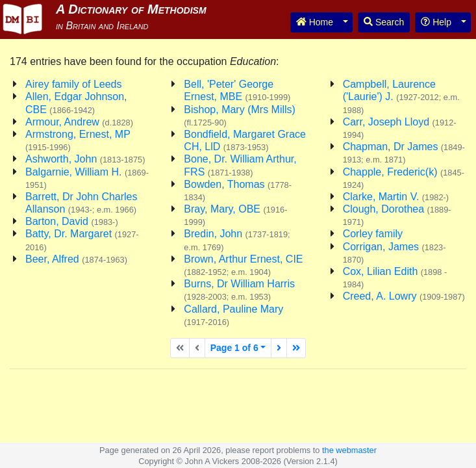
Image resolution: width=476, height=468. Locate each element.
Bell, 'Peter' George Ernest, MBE (237, 90)
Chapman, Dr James (404, 153)
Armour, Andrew (79, 122)
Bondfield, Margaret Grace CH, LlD (245, 140)
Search (384, 22)
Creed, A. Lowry (404, 296)
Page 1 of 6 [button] (234, 348)
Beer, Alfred (76, 259)
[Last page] (296, 348)
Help (436, 22)
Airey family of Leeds (74, 84)
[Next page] (279, 348)
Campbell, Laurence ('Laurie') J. (401, 97)
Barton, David (72, 221)
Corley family (373, 234)
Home (315, 22)
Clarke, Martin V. (396, 197)
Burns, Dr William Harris (239, 290)
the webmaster (349, 450)
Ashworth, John (85, 159)
